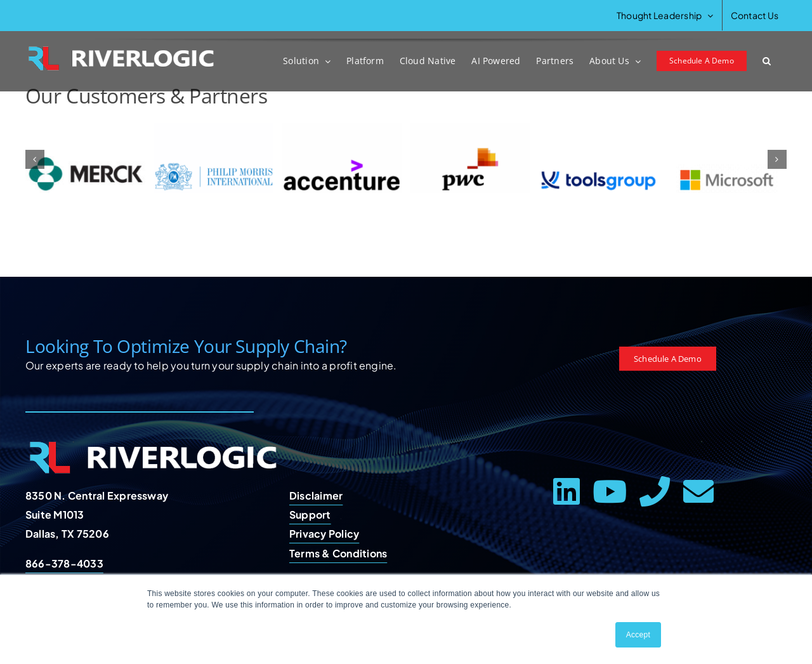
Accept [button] (638, 635)
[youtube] (610, 491)
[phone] (655, 491)
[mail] (698, 491)
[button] (767, 61)
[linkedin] (566, 491)
